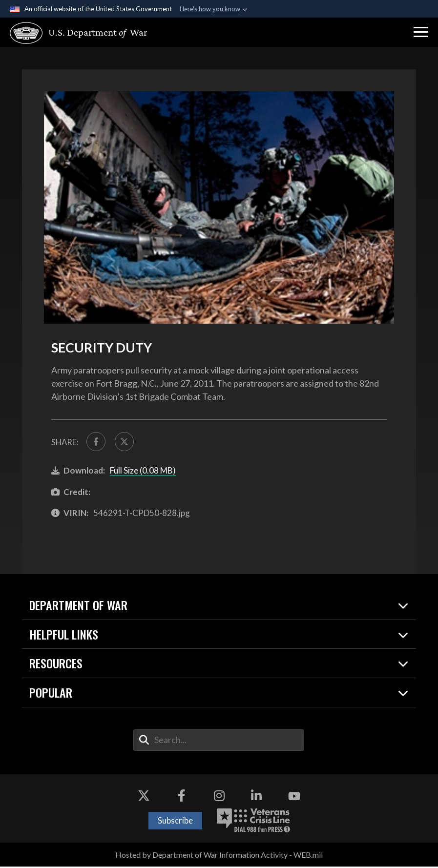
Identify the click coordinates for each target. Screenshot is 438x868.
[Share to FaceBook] (97, 442)
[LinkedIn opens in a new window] (256, 798)
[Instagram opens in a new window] (219, 798)
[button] (421, 32)
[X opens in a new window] (144, 798)
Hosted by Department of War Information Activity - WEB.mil (219, 856)
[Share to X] (126, 442)
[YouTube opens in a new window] (294, 798)
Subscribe (175, 822)
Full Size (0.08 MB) (143, 472)
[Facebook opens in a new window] (182, 798)
